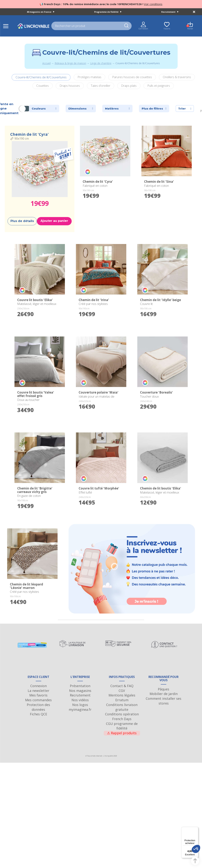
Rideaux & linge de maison (70, 63)
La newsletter (38, 696)
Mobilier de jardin (164, 699)
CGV (122, 696)
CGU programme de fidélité (122, 731)
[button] (196, 849)
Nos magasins (80, 696)
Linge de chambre (101, 63)
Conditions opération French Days (122, 721)
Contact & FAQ (122, 691)
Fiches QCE (38, 719)
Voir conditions (153, 4)
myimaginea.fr (80, 714)
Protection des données (38, 712)
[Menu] (196, 829)
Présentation (80, 691)
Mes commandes (38, 705)
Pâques (164, 694)
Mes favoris (38, 700)
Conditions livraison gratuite (122, 712)
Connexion (38, 691)
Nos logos (80, 710)
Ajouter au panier (54, 221)
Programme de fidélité (108, 12)
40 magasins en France (41, 12)
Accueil (46, 63)
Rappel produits (122, 738)
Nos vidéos (80, 705)
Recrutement (170, 12)
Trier (185, 109)
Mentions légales (122, 700)
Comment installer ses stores (164, 706)
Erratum (122, 705)
